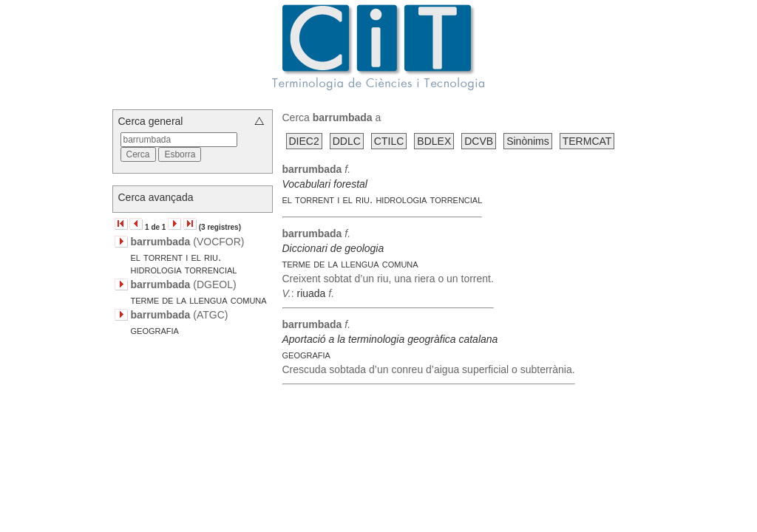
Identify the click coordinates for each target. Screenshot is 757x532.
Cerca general (151, 121)
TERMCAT (587, 141)
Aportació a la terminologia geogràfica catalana (390, 339)
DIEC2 (304, 141)
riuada (311, 293)
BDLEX (434, 141)
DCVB (479, 141)
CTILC (389, 141)
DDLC (347, 141)
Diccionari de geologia (333, 248)
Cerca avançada (156, 197)
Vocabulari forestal (325, 184)
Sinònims (528, 141)
